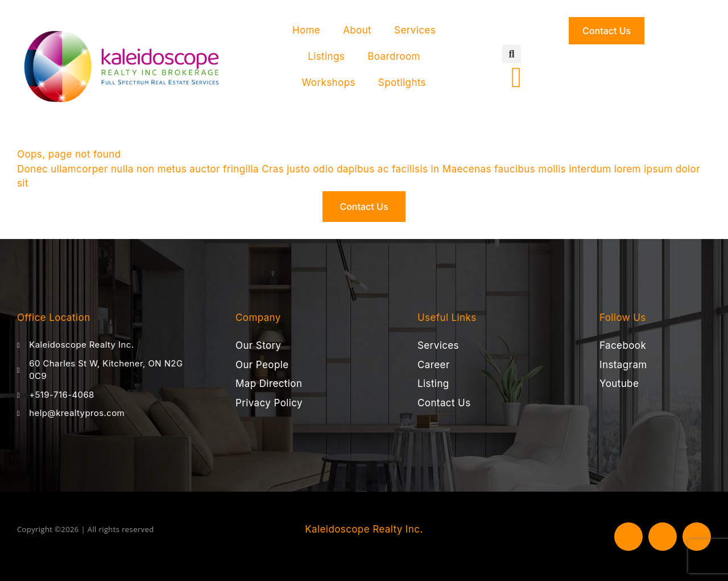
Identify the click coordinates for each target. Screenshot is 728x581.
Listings (326, 56)
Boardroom (394, 56)
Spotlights (402, 83)
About (357, 30)
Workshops (329, 83)
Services (415, 30)
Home (306, 30)
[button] (512, 54)
